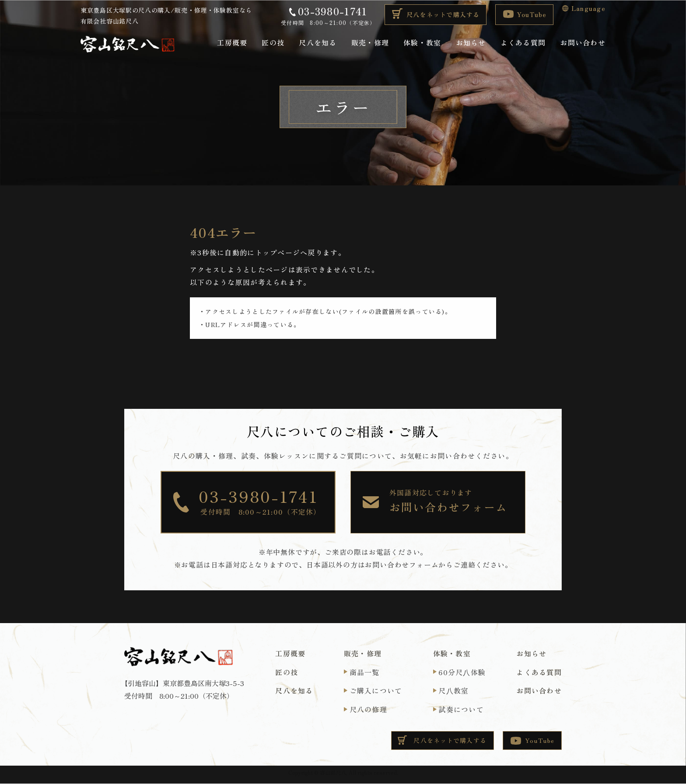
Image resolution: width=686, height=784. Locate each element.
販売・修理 (370, 42)
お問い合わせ (583, 42)
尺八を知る (318, 42)
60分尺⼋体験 (462, 672)
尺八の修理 (368, 710)
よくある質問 (523, 42)
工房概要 (232, 42)
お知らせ (471, 42)
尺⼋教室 (453, 691)
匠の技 (273, 42)
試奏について (461, 710)
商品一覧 (365, 672)
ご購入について (376, 691)
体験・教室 (422, 42)
